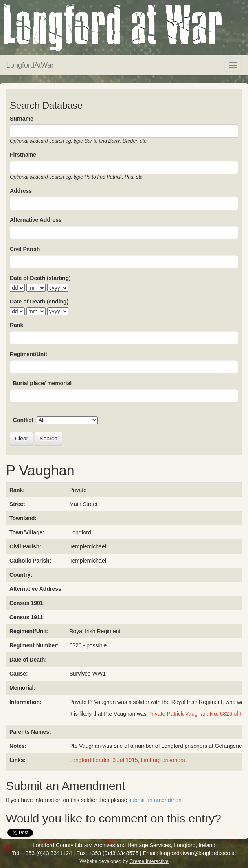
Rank (17, 325)
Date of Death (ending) (39, 302)
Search (48, 439)
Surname (22, 119)
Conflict (23, 420)
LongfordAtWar (30, 65)
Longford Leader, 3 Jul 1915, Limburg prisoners (127, 760)
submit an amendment (156, 800)
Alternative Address (36, 220)
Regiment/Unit (28, 354)
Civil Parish (25, 249)
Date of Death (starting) (40, 278)
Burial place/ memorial (42, 383)
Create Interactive (149, 861)
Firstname (23, 155)
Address (21, 191)
